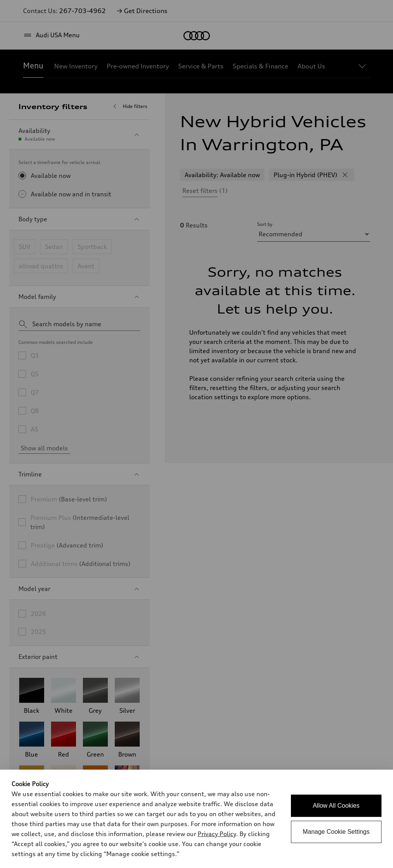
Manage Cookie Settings (336, 832)
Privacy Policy (217, 834)
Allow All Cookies (336, 806)
